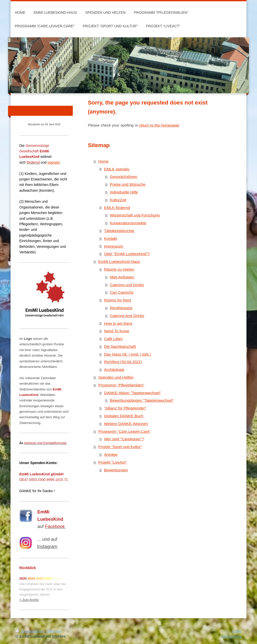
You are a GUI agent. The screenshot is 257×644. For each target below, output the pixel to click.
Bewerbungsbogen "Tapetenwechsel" (142, 400)
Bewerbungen (116, 470)
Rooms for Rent (118, 300)
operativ (54, 162)
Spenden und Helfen (116, 377)
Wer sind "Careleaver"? (124, 439)
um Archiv (31, 600)
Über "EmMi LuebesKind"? (127, 254)
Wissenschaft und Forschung (135, 215)
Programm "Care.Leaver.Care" (124, 431)
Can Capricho (122, 292)
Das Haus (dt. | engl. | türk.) (128, 354)
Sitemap (54, 631)
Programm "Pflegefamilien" (121, 385)
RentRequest (121, 308)
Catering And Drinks (127, 316)
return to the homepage (159, 125)
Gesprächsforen (124, 177)
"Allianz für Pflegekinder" (125, 408)
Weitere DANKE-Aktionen (126, 424)
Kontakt (111, 238)
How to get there (118, 323)
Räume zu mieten (119, 269)
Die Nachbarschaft (120, 346)
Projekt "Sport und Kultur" (120, 447)
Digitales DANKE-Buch (124, 416)
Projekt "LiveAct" (112, 462)
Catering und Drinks (127, 285)
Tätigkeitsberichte (119, 231)
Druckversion (30, 631)
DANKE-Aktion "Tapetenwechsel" (133, 393)
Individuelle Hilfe (124, 192)
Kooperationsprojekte (128, 223)
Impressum (114, 246)
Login (237, 631)
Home (103, 161)
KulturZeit (118, 200)
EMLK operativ (117, 169)
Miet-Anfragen (122, 277)
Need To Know (117, 331)
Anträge (111, 454)
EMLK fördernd (117, 208)
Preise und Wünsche (128, 184)
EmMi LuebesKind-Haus (119, 261)
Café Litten (113, 339)
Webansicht (231, 636)
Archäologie (114, 369)
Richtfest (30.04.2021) (123, 362)
